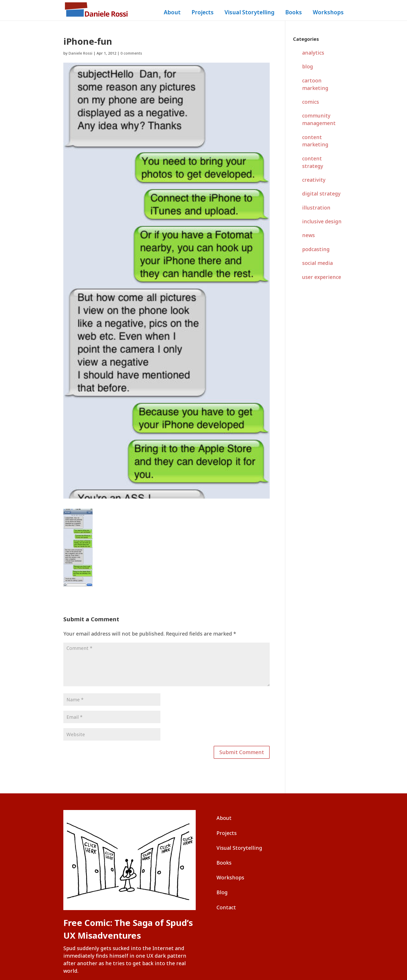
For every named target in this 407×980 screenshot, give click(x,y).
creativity (314, 180)
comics (311, 102)
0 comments (131, 53)
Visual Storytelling (249, 13)
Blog (222, 892)
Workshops (328, 13)
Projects (203, 13)
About (172, 13)
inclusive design (322, 221)
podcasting (316, 249)
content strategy (313, 162)
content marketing (315, 141)
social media (317, 263)
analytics (313, 53)
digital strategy (321, 194)
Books (294, 13)
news (308, 235)
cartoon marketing (315, 84)
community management (319, 119)
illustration (316, 208)
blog (308, 66)
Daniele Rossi (80, 53)
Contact (226, 907)
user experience (322, 277)
